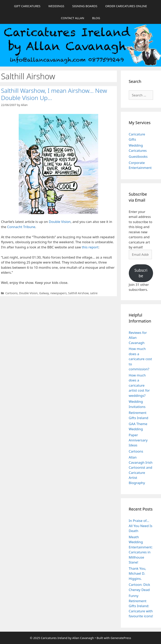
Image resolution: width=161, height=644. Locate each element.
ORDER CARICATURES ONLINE (126, 6)
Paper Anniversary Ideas (138, 440)
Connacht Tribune (21, 227)
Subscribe (141, 273)
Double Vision (60, 222)
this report (90, 247)
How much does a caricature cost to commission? (140, 359)
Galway (44, 293)
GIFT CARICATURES (27, 6)
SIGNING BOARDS (85, 6)
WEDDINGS (56, 6)
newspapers (58, 293)
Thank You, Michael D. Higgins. (138, 573)
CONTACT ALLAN (73, 18)
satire (94, 293)
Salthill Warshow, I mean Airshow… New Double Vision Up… (54, 94)
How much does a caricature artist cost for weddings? (139, 385)
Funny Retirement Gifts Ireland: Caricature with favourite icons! (141, 606)
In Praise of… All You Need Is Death (141, 526)
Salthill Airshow (78, 293)
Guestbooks (138, 156)
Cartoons (12, 293)
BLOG (96, 18)
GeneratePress (121, 638)
